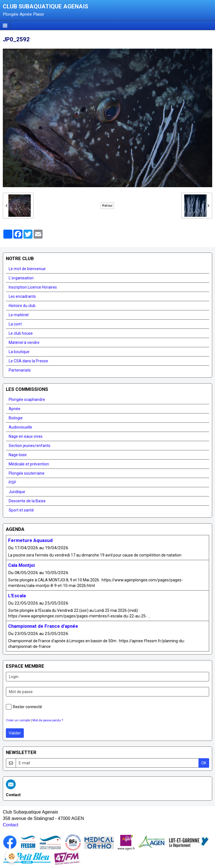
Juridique (17, 492)
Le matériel (19, 315)
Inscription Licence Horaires (33, 287)
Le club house (21, 333)
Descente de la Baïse (27, 501)
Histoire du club (22, 306)
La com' (15, 324)
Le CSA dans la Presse (28, 361)
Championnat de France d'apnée (43, 626)
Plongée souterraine (27, 473)
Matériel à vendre (24, 343)
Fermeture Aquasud (30, 540)
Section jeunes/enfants (30, 446)
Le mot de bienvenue (27, 269)
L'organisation (21, 278)
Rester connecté (24, 707)
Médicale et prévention (29, 464)
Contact (10, 825)
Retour (107, 206)
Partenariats (20, 370)
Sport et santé (21, 510)
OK (204, 763)
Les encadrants (22, 296)
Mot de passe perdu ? (48, 720)
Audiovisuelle (20, 427)
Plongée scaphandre (27, 399)
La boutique (19, 352)
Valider (15, 733)
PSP (12, 482)
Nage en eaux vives (26, 436)
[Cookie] (12, 856)
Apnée (15, 409)
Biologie (16, 418)
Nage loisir (18, 455)
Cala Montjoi (21, 565)
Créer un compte (18, 720)
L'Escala (17, 596)
